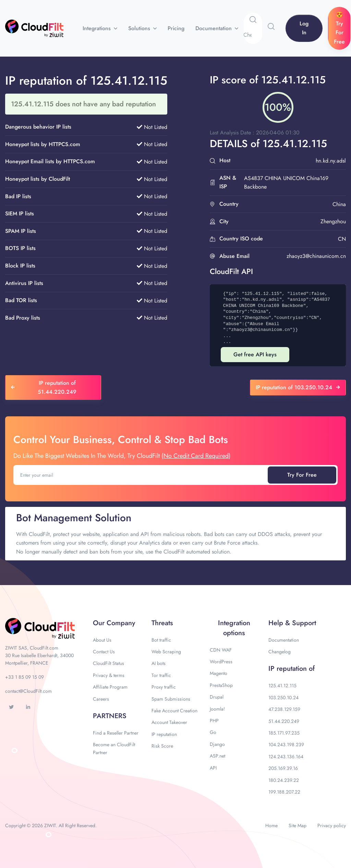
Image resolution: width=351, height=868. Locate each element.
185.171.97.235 (284, 733)
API (213, 768)
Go (213, 732)
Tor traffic (161, 675)
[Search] (253, 35)
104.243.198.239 (286, 745)
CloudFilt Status (108, 663)
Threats (162, 623)
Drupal (217, 697)
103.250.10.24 (283, 698)
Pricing (176, 28)
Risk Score (162, 746)
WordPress (221, 662)
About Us (102, 640)
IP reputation (164, 734)
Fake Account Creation (174, 711)
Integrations (98, 28)
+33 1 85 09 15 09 (25, 677)
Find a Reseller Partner (116, 733)
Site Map (298, 825)
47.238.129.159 (284, 709)
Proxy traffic (164, 687)
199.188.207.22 (284, 792)
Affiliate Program (110, 687)
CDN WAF (221, 650)
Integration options (234, 628)
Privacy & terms (109, 675)
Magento (219, 673)
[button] (271, 26)
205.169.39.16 (283, 768)
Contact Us (104, 652)
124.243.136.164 (286, 757)
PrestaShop (221, 685)
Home (271, 825)
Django (217, 744)
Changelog (280, 652)
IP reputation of (292, 669)
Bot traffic (161, 640)
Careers (101, 699)
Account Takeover (169, 722)
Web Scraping (166, 652)
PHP (214, 721)
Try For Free (302, 475)
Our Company (114, 623)
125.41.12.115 (282, 686)
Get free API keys (255, 354)
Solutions (140, 28)
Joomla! (217, 709)
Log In (304, 28)
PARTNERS (110, 716)
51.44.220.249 (284, 721)
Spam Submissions (171, 699)
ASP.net (217, 756)
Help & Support (292, 623)
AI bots (159, 663)
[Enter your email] (141, 475)
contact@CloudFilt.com (28, 691)
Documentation (214, 28)
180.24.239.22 (284, 780)
